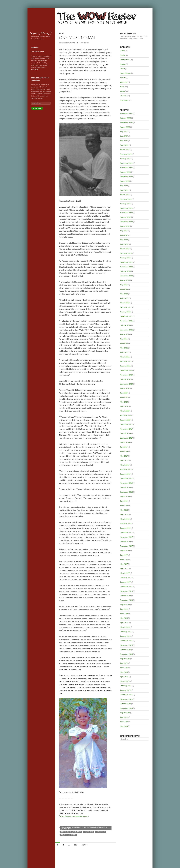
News (122, 87)
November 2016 (126, 591)
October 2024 (125, 172)
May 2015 (124, 672)
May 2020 (124, 402)
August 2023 (125, 226)
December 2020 (126, 370)
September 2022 (126, 276)
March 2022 (125, 303)
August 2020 (125, 388)
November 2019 (126, 429)
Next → (85, 845)
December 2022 (126, 262)
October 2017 (125, 541)
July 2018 (124, 501)
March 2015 (125, 681)
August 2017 (125, 550)
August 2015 (125, 659)
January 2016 (125, 636)
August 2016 (125, 605)
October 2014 (125, 704)
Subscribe (37, 108)
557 (76, 845)
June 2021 (124, 343)
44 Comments (84, 43)
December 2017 (126, 532)
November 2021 (126, 321)
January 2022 (125, 312)
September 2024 (126, 177)
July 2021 (124, 339)
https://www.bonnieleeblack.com (74, 816)
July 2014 (124, 717)
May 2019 (124, 456)
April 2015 (124, 677)
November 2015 (126, 645)
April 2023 (124, 244)
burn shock (101, 832)
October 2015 (125, 650)
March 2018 (125, 519)
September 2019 (126, 438)
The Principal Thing (38, 52)
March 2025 (125, 150)
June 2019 (124, 451)
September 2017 (126, 546)
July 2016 (124, 609)
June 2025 (124, 136)
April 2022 (124, 298)
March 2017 (125, 573)
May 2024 (124, 186)
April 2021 (124, 352)
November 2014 (126, 699)
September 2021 (126, 330)
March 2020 (125, 411)
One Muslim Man (77, 37)
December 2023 (126, 208)
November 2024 (126, 168)
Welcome (124, 82)
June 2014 (124, 722)
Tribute (123, 78)
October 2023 (125, 217)
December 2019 (126, 424)
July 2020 (124, 393)
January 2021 (125, 366)
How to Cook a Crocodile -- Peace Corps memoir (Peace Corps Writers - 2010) (84, 828)
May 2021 (124, 348)
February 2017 (126, 578)
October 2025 (125, 118)
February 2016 (126, 632)
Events (123, 51)
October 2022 (125, 271)
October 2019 (125, 433)
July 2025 (124, 132)
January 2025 (125, 159)
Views (61, 33)
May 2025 (124, 141)
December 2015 (126, 641)
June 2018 (124, 505)
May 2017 (124, 564)
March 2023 (125, 249)
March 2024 (125, 195)
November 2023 (126, 213)
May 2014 (124, 726)
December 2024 (126, 163)
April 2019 (124, 460)
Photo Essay (125, 60)
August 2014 (125, 713)
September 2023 (126, 222)
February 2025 (126, 154)
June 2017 (124, 560)
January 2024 (125, 204)
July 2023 (124, 231)
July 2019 (124, 447)
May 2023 (124, 240)
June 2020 (124, 397)
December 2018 (126, 478)
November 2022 (126, 267)
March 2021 (125, 357)
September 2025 (126, 123)
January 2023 (125, 258)
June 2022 (124, 289)
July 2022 (124, 285)
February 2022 (126, 307)
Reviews (123, 96)
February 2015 (126, 686)
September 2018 (126, 492)
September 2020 (126, 384)
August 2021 (125, 334)
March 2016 (125, 627)
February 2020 (126, 415)
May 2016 (124, 618)
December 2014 (126, 695)
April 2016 (124, 623)
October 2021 (125, 325)
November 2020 (126, 375)
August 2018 (125, 496)
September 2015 (126, 654)
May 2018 (124, 510)
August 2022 (125, 280)
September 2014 (126, 708)
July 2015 (124, 663)
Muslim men (89, 832)
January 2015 (125, 690)
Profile (123, 55)
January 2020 (125, 420)
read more (35, 70)
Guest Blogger (125, 73)
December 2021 (126, 316)
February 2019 (126, 469)
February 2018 (126, 523)
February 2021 (126, 361)
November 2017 (126, 537)
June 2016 (124, 614)
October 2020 (125, 379)
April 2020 (124, 406)
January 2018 (125, 528)
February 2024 (126, 199)
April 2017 (124, 569)
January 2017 (125, 582)
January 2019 (125, 474)
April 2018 (124, 514)
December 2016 (126, 587)
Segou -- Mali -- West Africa (71, 832)
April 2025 (124, 145)
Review (123, 64)
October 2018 (125, 487)
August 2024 (125, 181)
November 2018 (126, 483)
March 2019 (125, 465)
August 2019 (125, 442)
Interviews (124, 100)
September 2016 (126, 600)
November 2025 (126, 114)
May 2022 (124, 294)
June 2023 (124, 235)
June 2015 (124, 668)
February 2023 (126, 253)
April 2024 (124, 190)
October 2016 (125, 596)
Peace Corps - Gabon (69, 835)
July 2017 (124, 555)
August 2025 (125, 127)
